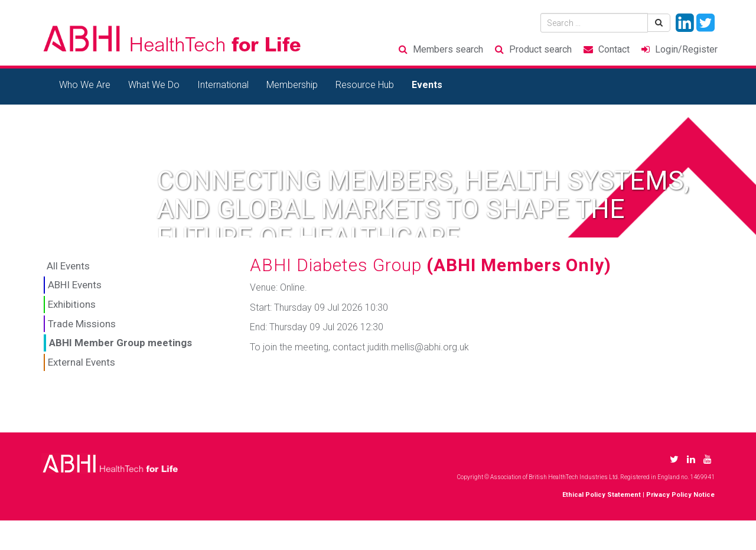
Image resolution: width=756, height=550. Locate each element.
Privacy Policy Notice (680, 495)
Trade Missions (82, 324)
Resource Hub (365, 85)
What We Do (154, 85)
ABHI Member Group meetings (120, 343)
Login (686, 49)
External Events (82, 362)
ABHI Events (75, 285)
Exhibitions (72, 304)
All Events (68, 266)
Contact (614, 49)
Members (448, 49)
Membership (292, 85)
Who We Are (85, 85)
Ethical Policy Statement (602, 495)
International (223, 85)
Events (427, 85)
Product (540, 49)
